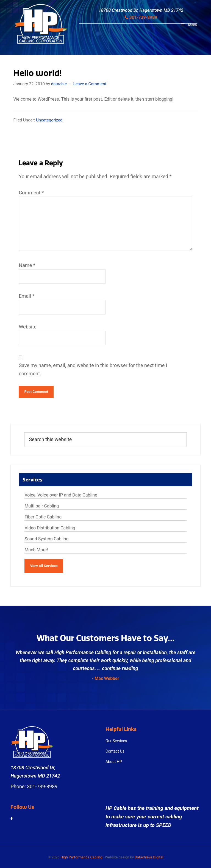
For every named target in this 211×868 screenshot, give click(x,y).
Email (27, 296)
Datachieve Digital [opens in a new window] (149, 857)
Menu (193, 25)
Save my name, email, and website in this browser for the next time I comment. (93, 369)
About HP (114, 762)
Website (27, 327)
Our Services (116, 741)
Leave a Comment (90, 84)
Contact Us (115, 751)
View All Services (44, 566)
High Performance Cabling (81, 857)
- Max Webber (105, 678)
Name (27, 265)
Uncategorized (49, 120)
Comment (31, 193)
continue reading (120, 668)
